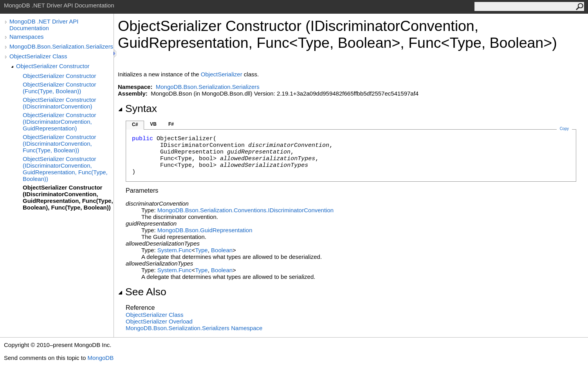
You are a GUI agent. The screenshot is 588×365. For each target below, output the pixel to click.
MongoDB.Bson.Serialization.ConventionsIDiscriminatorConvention (245, 210)
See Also (142, 292)
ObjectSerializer (222, 74)
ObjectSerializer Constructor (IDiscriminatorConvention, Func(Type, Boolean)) (60, 144)
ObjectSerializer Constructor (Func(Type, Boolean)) (60, 88)
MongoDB (100, 358)
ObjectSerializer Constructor (53, 66)
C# (135, 125)
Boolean (222, 250)
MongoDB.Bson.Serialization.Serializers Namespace (194, 328)
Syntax (137, 108)
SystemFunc (175, 250)
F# (171, 124)
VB (153, 124)
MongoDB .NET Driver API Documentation (44, 25)
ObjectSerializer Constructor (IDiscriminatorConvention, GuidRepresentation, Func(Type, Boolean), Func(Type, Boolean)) (68, 197)
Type (201, 250)
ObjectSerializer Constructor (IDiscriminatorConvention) (60, 103)
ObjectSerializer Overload (159, 321)
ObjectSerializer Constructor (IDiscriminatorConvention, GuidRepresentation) (60, 122)
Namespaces (27, 37)
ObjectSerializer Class (38, 56)
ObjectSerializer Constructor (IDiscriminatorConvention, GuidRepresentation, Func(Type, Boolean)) (65, 169)
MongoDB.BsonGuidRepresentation (205, 230)
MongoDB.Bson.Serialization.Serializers (61, 46)
